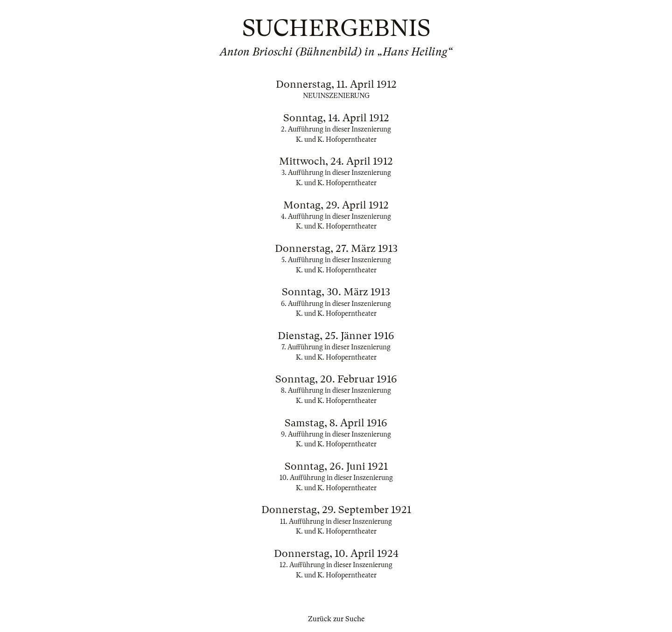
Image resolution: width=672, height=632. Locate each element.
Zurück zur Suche (336, 619)
